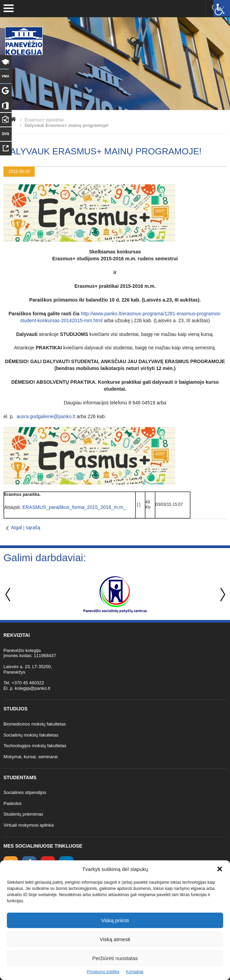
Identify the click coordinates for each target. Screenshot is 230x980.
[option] (115, 595)
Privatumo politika (103, 972)
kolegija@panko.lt (32, 688)
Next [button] (221, 595)
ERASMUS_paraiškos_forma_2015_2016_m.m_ (74, 507)
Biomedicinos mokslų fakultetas (35, 724)
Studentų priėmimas (23, 814)
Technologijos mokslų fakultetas (35, 746)
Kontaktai (135, 972)
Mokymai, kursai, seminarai (31, 757)
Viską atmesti (115, 939)
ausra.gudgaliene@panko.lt (46, 416)
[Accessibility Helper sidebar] (222, 8)
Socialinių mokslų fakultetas (31, 735)
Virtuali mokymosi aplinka (29, 825)
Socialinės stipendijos (25, 792)
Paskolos (13, 803)
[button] (220, 869)
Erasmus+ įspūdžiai (44, 120)
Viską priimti (115, 920)
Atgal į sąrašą (26, 527)
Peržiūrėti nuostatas (115, 958)
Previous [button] (9, 595)
